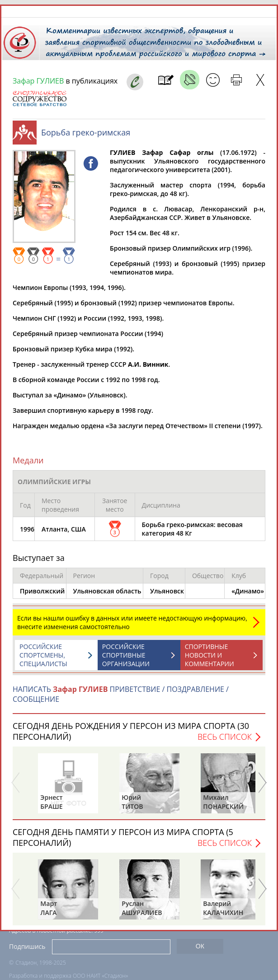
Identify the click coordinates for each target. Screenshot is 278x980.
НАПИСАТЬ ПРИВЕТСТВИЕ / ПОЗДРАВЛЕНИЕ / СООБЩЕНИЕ (121, 694)
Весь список (225, 737)
